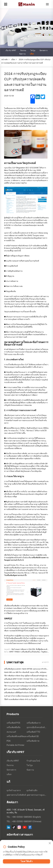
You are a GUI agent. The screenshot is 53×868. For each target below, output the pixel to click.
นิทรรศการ (44, 50)
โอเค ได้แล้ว (27, 861)
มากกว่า (45, 662)
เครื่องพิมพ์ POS (13, 723)
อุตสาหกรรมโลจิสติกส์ (16, 795)
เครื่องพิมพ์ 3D (33, 736)
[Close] (50, 843)
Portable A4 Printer (16, 745)
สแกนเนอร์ (11, 732)
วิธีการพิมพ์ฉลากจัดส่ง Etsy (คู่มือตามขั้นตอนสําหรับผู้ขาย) (26, 676)
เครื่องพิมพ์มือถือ (13, 727)
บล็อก (32, 54)
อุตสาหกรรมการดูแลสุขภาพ (37, 795)
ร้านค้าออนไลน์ (33, 761)
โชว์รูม (33, 50)
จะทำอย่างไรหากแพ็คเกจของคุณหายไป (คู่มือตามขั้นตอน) (26, 696)
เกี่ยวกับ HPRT (11, 50)
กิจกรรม (23, 50)
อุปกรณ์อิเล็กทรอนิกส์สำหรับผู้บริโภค (37, 727)
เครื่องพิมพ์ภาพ (33, 741)
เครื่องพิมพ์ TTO (33, 732)
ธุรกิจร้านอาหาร (14, 790)
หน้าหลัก (5, 59)
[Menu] (47, 4)
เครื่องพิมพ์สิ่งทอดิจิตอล (17, 736)
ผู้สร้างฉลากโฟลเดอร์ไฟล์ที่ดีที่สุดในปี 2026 (20, 689)
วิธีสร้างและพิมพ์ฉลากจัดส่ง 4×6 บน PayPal (20, 699)
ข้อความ (22, 54)
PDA (9, 741)
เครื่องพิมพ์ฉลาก (34, 723)
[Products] (6, 4)
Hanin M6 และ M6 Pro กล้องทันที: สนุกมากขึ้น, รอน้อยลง (25, 672)
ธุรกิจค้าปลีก (32, 790)
